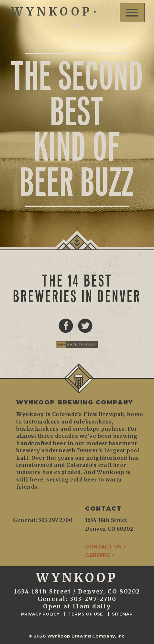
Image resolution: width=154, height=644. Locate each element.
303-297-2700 (93, 599)
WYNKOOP (50, 12)
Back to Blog (82, 345)
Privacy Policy (40, 614)
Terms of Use (86, 614)
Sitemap (122, 614)
